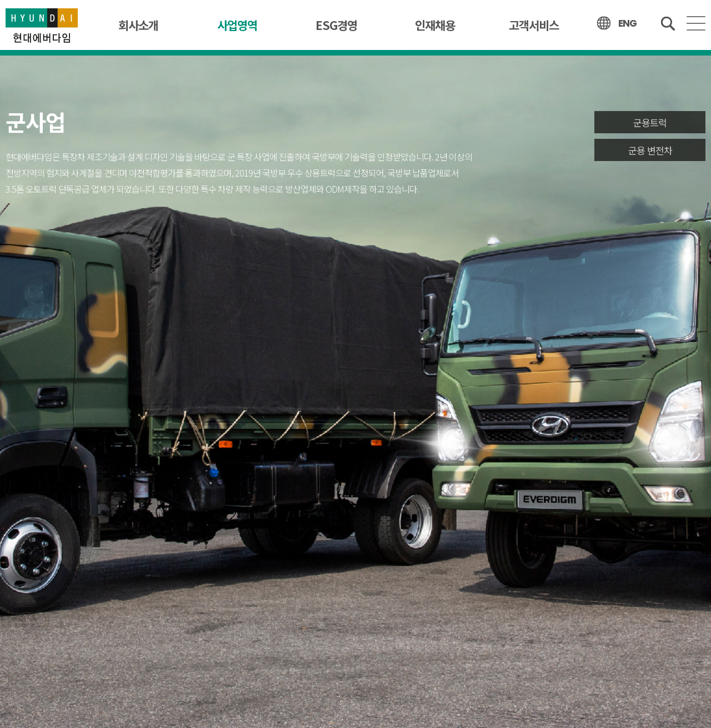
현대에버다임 (42, 25)
